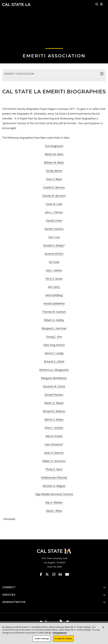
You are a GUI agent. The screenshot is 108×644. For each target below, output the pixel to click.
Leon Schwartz (53, 444)
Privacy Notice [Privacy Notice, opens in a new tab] (60, 634)
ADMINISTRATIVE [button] (54, 602)
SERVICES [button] (54, 595)
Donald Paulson (54, 395)
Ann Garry (54, 287)
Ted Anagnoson (54, 146)
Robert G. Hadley (54, 320)
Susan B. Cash (54, 204)
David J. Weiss (54, 511)
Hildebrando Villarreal (54, 477)
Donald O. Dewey (53, 245)
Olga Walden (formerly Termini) (54, 494)
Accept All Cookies (63, 640)
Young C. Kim (54, 337)
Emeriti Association (54, 56)
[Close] (103, 628)
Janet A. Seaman (54, 453)
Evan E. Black (54, 179)
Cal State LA (16, 5)
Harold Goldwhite (54, 303)
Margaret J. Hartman (54, 328)
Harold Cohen (54, 220)
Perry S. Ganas (54, 279)
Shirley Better (54, 171)
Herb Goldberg (54, 295)
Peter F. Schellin (54, 428)
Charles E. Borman (54, 187)
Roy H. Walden (54, 502)
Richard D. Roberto (54, 411)
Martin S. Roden (54, 419)
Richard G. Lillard (54, 361)
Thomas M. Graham (54, 312)
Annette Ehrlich (54, 254)
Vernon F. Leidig (54, 353)
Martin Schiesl (54, 436)
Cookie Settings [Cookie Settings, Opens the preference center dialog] (42, 640)
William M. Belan (54, 162)
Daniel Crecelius (54, 229)
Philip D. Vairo (54, 469)
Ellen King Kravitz (54, 345)
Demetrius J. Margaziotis (54, 370)
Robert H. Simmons (54, 461)
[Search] (97, 4)
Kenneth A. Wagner (54, 486)
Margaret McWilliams (54, 378)
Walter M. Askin (54, 154)
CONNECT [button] (54, 587)
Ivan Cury (54, 237)
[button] (102, 4)
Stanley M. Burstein (54, 196)
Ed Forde (54, 262)
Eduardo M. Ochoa (54, 386)
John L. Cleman (54, 212)
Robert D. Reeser (54, 403)
